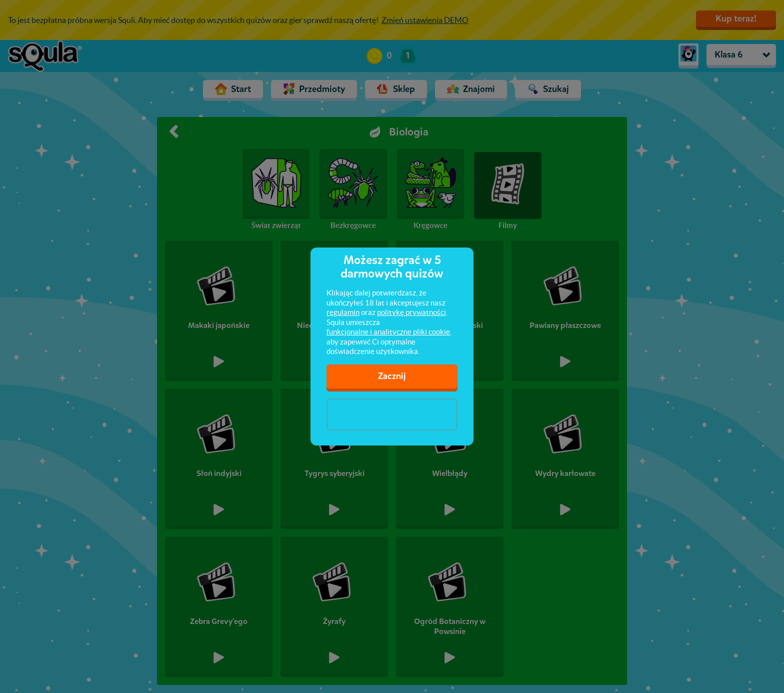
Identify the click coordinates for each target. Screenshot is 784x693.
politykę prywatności (411, 312)
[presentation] (392, 414)
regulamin (343, 312)
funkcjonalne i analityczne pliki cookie (388, 332)
